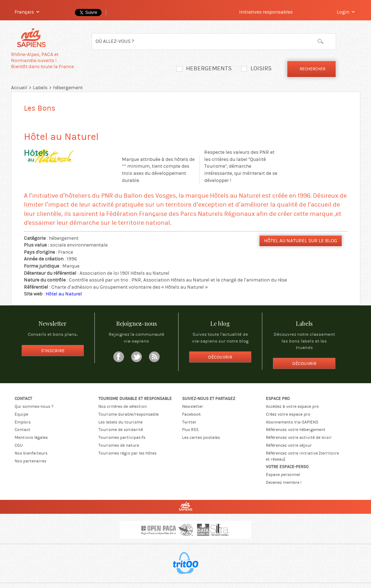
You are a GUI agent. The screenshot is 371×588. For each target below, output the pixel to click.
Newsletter (193, 406)
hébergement (68, 88)
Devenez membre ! (284, 482)
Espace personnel (283, 475)
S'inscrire (53, 351)
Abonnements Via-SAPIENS (292, 422)
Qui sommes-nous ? (34, 406)
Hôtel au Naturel (64, 294)
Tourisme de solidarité (121, 430)
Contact (22, 430)
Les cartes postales (201, 437)
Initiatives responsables (266, 12)
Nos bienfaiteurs (31, 453)
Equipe (21, 414)
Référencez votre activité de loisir (299, 437)
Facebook (119, 357)
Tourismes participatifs (122, 437)
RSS (154, 357)
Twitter (136, 357)
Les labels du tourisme (120, 422)
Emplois (23, 422)
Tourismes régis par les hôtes (127, 453)
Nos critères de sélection (123, 406)
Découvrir (220, 357)
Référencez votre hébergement (296, 430)
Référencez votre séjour (289, 445)
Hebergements (209, 69)
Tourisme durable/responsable (128, 414)
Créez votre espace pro (288, 414)
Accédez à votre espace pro (292, 406)
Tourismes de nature (119, 445)
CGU (19, 445)
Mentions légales (31, 437)
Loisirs (261, 69)
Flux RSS (190, 430)
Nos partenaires (30, 461)
